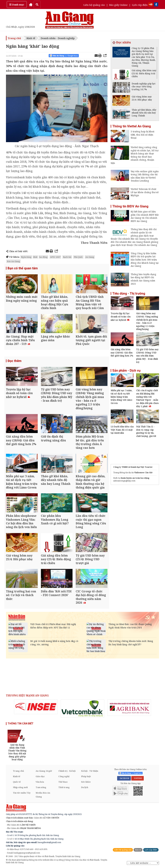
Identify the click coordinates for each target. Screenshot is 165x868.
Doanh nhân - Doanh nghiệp (58, 38)
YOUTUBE (138, 778)
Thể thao (63, 782)
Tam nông (41, 787)
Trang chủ (14, 38)
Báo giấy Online (118, 5)
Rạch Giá (67, 257)
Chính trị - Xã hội (67, 771)
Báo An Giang (13, 261)
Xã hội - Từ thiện (90, 771)
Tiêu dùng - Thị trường (129, 293)
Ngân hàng (26, 257)
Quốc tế (17, 782)
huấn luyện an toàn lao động (135, 478)
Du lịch (85, 787)
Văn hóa (40, 782)
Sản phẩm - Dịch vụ (126, 370)
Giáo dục (40, 776)
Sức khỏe (86, 782)
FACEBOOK (124, 778)
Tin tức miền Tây (22, 793)
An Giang (90, 257)
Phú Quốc (78, 257)
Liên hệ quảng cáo (94, 5)
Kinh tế (31, 38)
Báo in (138, 850)
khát (35, 257)
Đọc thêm (15, 361)
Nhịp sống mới (20, 787)
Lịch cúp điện (140, 5)
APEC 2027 (55, 257)
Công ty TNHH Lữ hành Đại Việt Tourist (133, 467)
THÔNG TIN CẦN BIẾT (21, 724)
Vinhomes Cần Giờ (143, 473)
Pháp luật (86, 776)
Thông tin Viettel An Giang (132, 126)
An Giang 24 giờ (44, 771)
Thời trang (64, 787)
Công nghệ (64, 776)
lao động (43, 257)
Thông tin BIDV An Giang (130, 206)
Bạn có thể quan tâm (23, 268)
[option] (36, 707)
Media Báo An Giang (43, 795)
